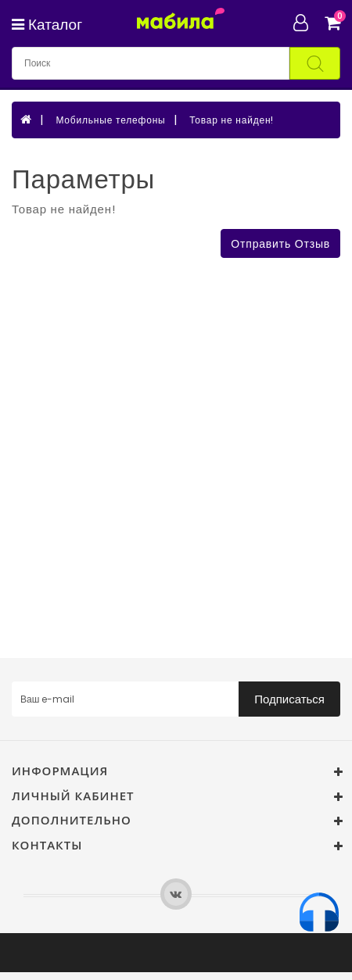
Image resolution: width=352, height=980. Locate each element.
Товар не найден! (232, 120)
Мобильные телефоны (110, 120)
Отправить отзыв (280, 244)
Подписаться (289, 699)
